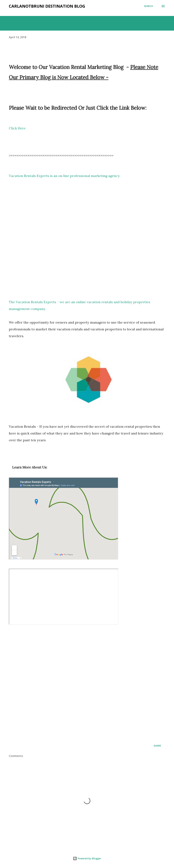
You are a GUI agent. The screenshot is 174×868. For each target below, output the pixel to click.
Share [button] (157, 746)
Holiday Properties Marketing (77, 685)
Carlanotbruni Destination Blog (47, 6)
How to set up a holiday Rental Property (64, 597)
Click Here (17, 128)
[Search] (148, 6)
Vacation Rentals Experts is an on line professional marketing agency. (64, 176)
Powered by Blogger (87, 858)
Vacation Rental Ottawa (87, 238)
